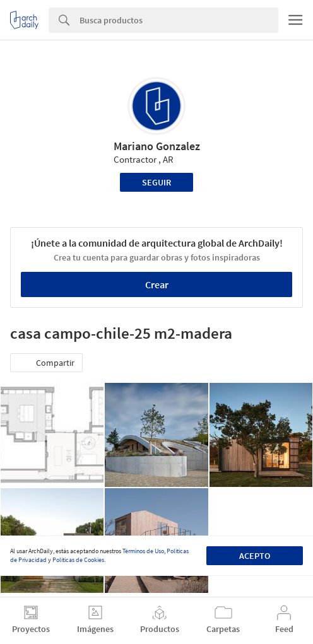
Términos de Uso (143, 551)
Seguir (156, 182)
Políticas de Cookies (78, 560)
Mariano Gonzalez (157, 146)
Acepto (255, 556)
